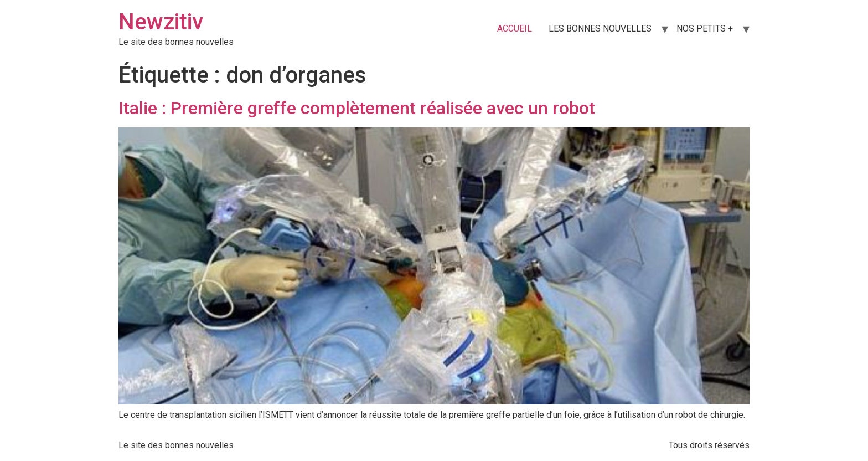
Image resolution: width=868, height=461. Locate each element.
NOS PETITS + (705, 29)
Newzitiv (161, 22)
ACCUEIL (515, 29)
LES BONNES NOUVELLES (600, 29)
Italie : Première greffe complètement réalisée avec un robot (357, 108)
